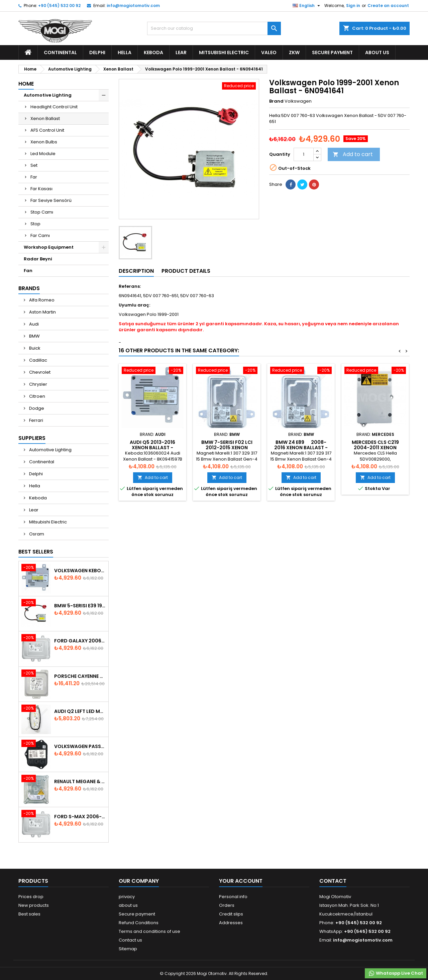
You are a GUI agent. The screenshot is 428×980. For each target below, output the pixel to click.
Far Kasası (41, 189)
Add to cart (353, 154)
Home (26, 84)
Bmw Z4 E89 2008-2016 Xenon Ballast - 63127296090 (301, 448)
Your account (241, 881)
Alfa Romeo (41, 300)
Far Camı (40, 235)
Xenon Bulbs (44, 142)
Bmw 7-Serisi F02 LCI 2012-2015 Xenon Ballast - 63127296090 (227, 448)
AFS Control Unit (47, 130)
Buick (34, 348)
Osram (36, 534)
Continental (60, 52)
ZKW (294, 52)
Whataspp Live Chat (396, 973)
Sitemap (128, 949)
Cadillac (38, 360)
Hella (125, 52)
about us (377, 52)
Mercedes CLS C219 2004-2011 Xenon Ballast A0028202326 (375, 448)
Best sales (29, 914)
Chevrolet (39, 372)
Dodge (36, 408)
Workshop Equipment (49, 247)
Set (34, 165)
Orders (227, 905)
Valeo (269, 52)
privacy (127, 897)
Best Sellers (36, 552)
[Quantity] (304, 154)
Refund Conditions (139, 923)
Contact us (130, 940)
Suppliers (32, 438)
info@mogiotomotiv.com (133, 6)
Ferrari (36, 420)
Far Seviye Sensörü (51, 200)
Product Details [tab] (186, 271)
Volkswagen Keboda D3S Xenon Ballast (80, 571)
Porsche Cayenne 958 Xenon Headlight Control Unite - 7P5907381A (80, 676)
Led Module (43, 154)
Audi (33, 324)
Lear (181, 52)
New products (34, 905)
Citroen (37, 396)
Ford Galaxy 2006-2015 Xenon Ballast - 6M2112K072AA (80, 641)
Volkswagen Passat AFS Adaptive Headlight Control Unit (80, 746)
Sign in (353, 6)
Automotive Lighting (48, 95)
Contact (333, 881)
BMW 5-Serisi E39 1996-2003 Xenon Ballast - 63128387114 (80, 606)
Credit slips (231, 914)
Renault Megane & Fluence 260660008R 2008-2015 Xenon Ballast (80, 781)
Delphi (97, 52)
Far (34, 177)
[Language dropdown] (307, 6)
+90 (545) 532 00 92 (59, 6)
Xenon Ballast (45, 118)
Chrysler (38, 384)
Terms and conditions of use (149, 931)
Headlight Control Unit (54, 107)
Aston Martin (42, 312)
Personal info (233, 897)
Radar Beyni (38, 259)
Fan (28, 271)
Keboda (153, 52)
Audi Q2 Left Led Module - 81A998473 (80, 711)
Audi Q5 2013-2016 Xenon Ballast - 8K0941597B (152, 448)
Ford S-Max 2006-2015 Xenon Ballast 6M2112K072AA (80, 817)
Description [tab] (136, 271)
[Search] (214, 28)
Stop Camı (42, 212)
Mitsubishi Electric (224, 52)
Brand (276, 101)
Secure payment (332, 52)
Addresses (231, 923)
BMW (34, 336)
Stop (35, 224)
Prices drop (31, 897)
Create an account (388, 6)
